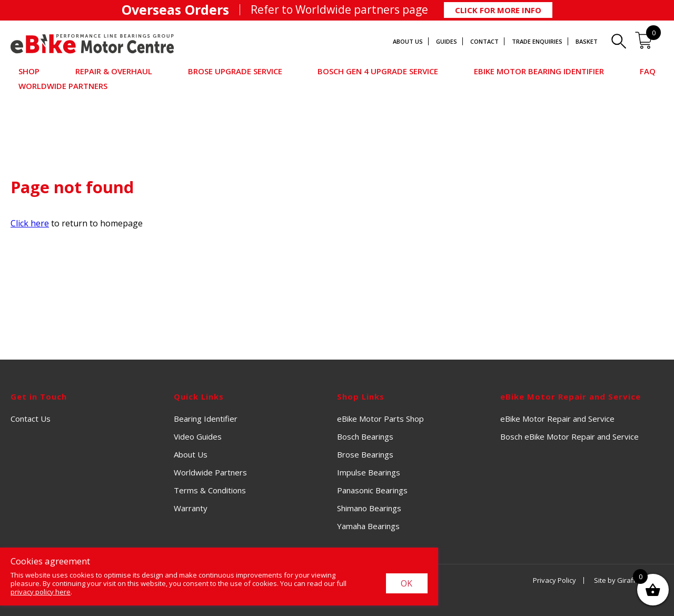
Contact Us (31, 419)
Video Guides (198, 436)
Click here (30, 223)
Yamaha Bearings (368, 526)
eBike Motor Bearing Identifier (539, 71)
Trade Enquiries (537, 41)
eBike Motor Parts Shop (380, 419)
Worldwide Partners (63, 86)
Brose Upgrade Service (235, 71)
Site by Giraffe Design (629, 580)
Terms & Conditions (210, 490)
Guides (447, 41)
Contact (484, 41)
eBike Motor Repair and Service (557, 419)
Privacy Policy (554, 580)
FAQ (648, 71)
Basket (587, 41)
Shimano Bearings (369, 508)
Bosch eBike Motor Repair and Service (569, 436)
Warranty (191, 508)
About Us (408, 41)
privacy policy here (41, 592)
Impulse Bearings (369, 472)
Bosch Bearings (365, 436)
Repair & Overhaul (114, 71)
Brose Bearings (365, 454)
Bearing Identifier (206, 419)
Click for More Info (498, 10)
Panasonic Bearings (372, 490)
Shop (29, 71)
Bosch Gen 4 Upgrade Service (378, 71)
